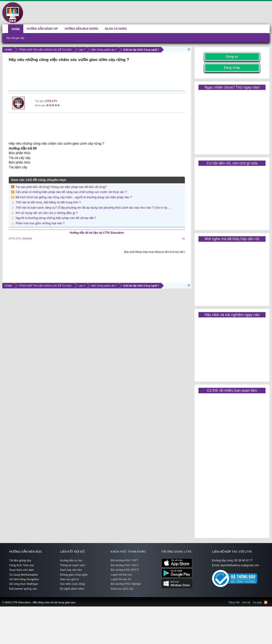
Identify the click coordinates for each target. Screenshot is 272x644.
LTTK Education (77, 600)
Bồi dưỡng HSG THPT (124, 561)
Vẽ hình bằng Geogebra (24, 579)
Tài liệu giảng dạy (20, 561)
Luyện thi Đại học (121, 575)
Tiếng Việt (234, 602)
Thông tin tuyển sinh (72, 565)
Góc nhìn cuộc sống (72, 584)
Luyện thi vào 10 (121, 579)
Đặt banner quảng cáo (23, 589)
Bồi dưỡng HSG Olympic (126, 584)
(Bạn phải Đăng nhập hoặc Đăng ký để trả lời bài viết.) (154, 252)
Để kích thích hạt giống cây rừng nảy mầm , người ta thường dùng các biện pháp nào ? (74, 197)
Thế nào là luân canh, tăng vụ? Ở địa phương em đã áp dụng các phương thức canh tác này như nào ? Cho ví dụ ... (93, 208)
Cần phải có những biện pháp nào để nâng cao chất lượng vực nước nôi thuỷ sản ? (71, 192)
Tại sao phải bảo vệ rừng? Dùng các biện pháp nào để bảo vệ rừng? (61, 187)
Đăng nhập (232, 68)
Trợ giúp (257, 602)
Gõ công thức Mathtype (24, 584)
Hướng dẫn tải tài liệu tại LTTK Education (97, 233)
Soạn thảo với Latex (22, 570)
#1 (183, 239)
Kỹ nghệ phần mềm (72, 589)
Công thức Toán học (22, 565)
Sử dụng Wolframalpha (24, 575)
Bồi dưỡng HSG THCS (125, 565)
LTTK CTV (51, 101)
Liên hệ (246, 602)
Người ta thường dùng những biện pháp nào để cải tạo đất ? (56, 218)
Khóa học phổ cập (122, 589)
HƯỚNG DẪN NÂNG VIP (42, 29)
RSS (266, 602)
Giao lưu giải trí (69, 579)
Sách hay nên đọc (71, 570)
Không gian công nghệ (74, 575)
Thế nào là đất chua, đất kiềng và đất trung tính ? (48, 202)
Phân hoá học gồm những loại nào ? (40, 223)
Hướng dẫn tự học (71, 561)
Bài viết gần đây (15, 38)
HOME (16, 29)
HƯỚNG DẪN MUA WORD (81, 29)
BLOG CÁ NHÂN (116, 29)
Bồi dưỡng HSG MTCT (125, 570)
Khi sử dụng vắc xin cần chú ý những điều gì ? (47, 213)
